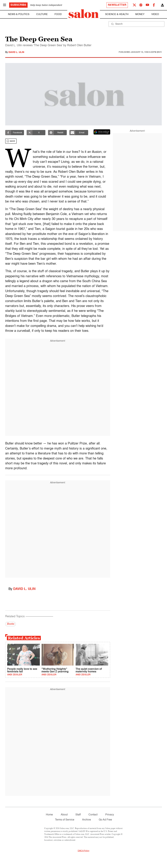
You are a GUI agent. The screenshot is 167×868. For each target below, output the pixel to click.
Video (155, 14)
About (64, 815)
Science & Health (117, 14)
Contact (93, 815)
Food (58, 14)
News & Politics (19, 14)
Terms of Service (65, 820)
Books (11, 624)
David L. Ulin (16, 52)
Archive (87, 820)
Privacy (110, 815)
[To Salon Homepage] (84, 14)
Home (49, 815)
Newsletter (117, 5)
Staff (78, 815)
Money (140, 14)
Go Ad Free (105, 820)
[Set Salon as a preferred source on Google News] (102, 132)
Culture (42, 14)
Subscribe (18, 5)
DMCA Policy (83, 851)
